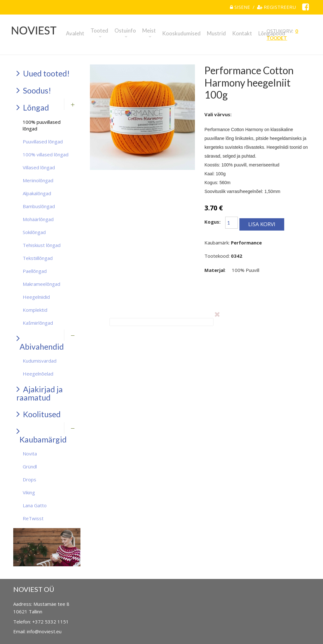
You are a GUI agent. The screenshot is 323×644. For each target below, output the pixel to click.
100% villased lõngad (46, 154)
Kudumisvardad (40, 361)
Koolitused (38, 414)
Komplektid (35, 310)
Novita (30, 454)
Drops (29, 479)
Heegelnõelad (38, 374)
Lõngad (33, 107)
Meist (149, 30)
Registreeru (276, 7)
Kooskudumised (181, 33)
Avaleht (75, 33)
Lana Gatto (35, 505)
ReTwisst (33, 518)
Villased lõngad (39, 167)
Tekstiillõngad (38, 258)
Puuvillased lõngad (43, 141)
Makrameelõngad (41, 284)
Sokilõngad (34, 232)
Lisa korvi (262, 224)
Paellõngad (35, 271)
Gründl (30, 466)
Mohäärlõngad (38, 219)
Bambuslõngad (39, 206)
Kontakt (242, 33)
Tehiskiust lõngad (42, 245)
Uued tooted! (43, 73)
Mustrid (216, 33)
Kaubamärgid (41, 435)
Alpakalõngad (37, 193)
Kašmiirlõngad (38, 323)
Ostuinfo (125, 30)
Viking (29, 492)
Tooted (99, 30)
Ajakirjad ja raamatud (40, 393)
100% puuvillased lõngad (42, 125)
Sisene (241, 7)
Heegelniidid (36, 297)
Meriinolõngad (38, 180)
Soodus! (34, 90)
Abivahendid (40, 342)
